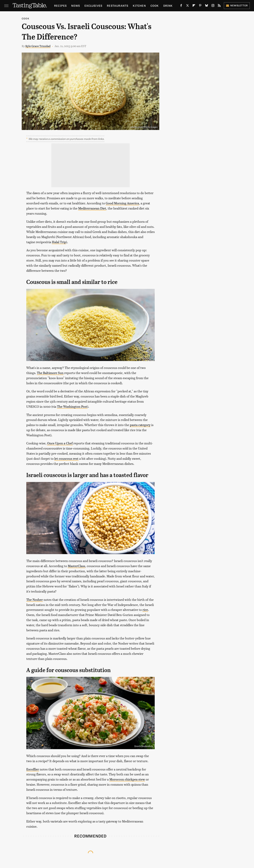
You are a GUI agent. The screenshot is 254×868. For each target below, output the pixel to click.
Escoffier (33, 769)
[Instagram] (213, 6)
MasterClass (76, 566)
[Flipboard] (194, 6)
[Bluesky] (207, 6)
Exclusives (93, 6)
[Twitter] (188, 6)
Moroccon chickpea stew (127, 779)
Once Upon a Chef (60, 443)
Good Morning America (122, 203)
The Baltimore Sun (50, 373)
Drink (168, 6)
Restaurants (118, 6)
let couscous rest (66, 458)
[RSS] (219, 6)
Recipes (60, 6)
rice (145, 610)
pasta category (140, 425)
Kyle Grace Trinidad (38, 46)
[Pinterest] (200, 6)
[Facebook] (181, 6)
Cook (155, 6)
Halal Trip (59, 242)
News (76, 6)
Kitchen (139, 6)
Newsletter (237, 5)
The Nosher (35, 600)
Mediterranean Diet (92, 208)
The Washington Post (72, 406)
